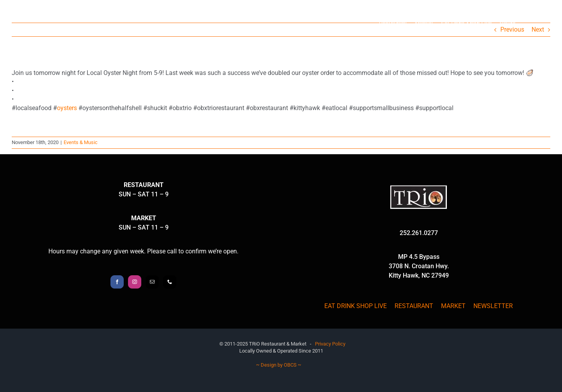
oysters (67, 108)
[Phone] (170, 282)
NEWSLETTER (493, 306)
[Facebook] (117, 282)
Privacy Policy (330, 344)
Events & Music (81, 142)
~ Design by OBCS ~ (279, 365)
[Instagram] (135, 282)
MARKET (453, 306)
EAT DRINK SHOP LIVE (356, 306)
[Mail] (152, 282)
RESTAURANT (414, 306)
